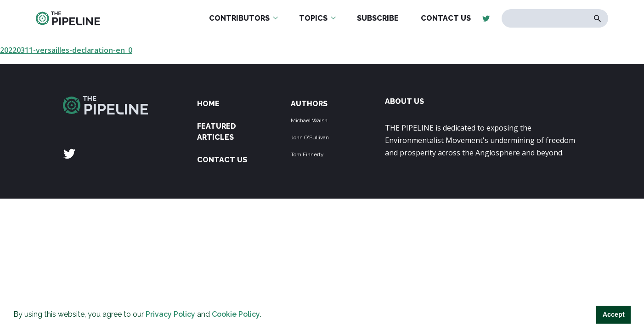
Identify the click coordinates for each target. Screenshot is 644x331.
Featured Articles (217, 132)
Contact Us (222, 160)
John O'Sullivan (310, 137)
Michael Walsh (309, 120)
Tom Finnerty (307, 154)
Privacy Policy (170, 314)
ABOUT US (404, 101)
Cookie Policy (236, 314)
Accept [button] (614, 314)
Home (208, 104)
